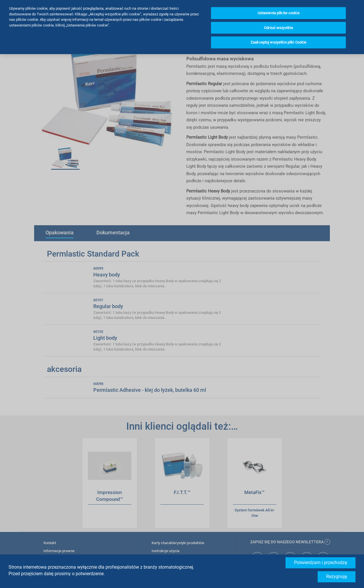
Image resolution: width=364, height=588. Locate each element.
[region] (182, 27)
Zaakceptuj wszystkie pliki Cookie (278, 42)
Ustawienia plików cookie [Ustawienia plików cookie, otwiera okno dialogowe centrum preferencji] (279, 13)
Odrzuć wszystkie (278, 28)
